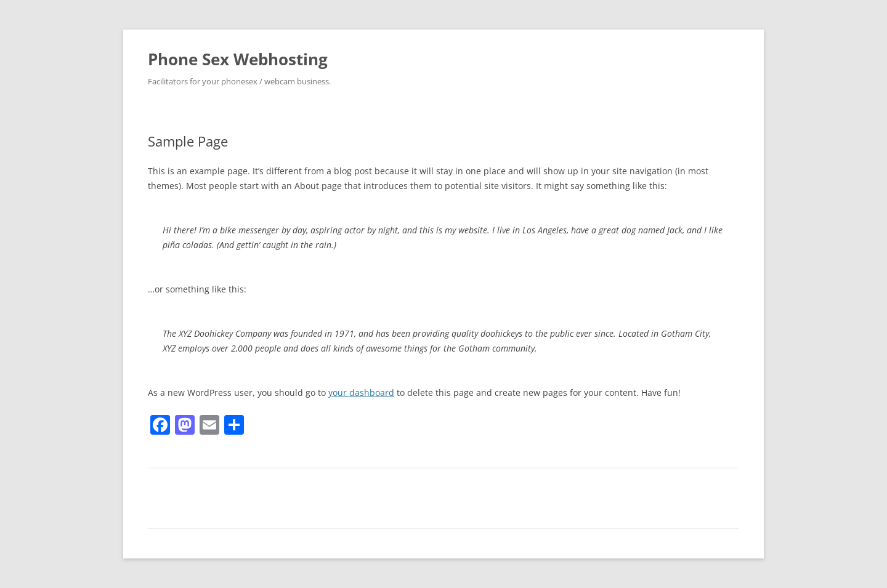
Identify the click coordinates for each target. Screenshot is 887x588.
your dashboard (361, 393)
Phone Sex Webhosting (238, 59)
